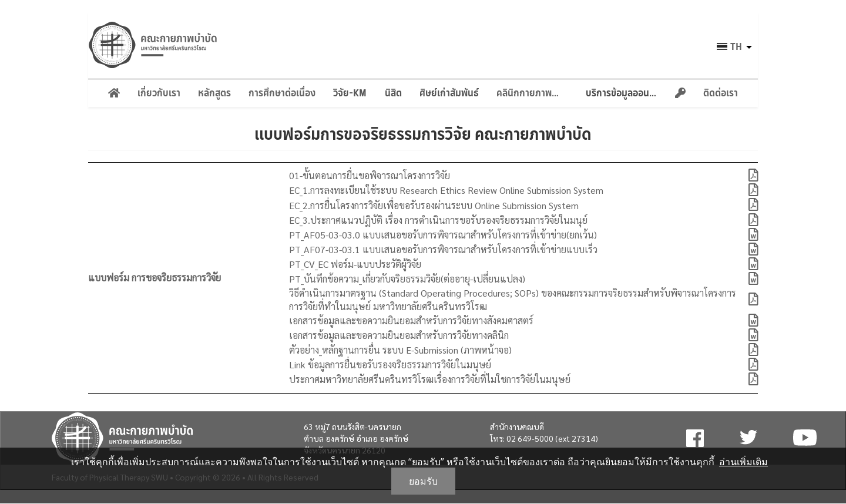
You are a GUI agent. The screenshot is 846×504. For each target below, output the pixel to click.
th (736, 46)
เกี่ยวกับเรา (159, 93)
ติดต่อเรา (721, 93)
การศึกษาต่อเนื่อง (282, 93)
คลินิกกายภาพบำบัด (532, 93)
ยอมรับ (423, 481)
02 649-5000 (530, 438)
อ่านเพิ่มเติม (743, 462)
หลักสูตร (214, 93)
